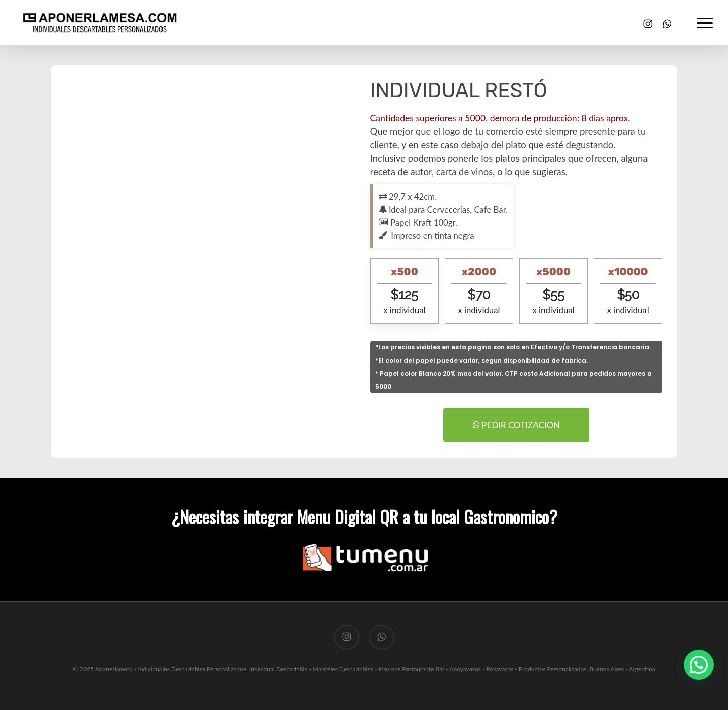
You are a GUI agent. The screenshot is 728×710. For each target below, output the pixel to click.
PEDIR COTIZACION (516, 425)
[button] (705, 23)
